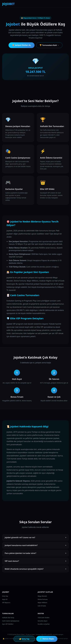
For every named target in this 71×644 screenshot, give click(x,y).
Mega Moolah (42, 596)
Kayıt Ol (5, 599)
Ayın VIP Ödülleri (8, 624)
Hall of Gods (42, 606)
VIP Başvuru (6, 603)
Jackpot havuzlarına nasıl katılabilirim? (35, 546)
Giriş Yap (5, 596)
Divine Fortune (43, 599)
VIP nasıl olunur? (35, 562)
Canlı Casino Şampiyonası (11, 621)
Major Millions (42, 603)
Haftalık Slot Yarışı (8, 618)
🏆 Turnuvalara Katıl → (49, 45)
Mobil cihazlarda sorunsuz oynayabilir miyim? (35, 570)
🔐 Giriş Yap (24, 639)
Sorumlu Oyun (43, 621)
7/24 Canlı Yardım (44, 618)
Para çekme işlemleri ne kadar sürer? (35, 554)
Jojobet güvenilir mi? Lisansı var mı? (35, 538)
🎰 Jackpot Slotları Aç (22, 45)
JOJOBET (8, 4)
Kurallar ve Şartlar (44, 624)
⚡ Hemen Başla (47, 639)
